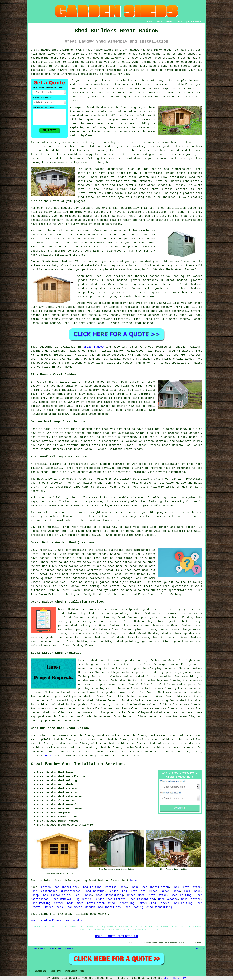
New (42, 949)
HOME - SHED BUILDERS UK (117, 936)
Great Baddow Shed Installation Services (78, 764)
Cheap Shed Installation (150, 887)
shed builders (164, 359)
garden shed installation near (90, 709)
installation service (87, 93)
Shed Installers (65, 949)
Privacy (200, 949)
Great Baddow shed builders (80, 609)
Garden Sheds (64, 903)
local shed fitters (116, 664)
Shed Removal (62, 899)
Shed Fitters (191, 899)
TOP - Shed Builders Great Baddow (56, 921)
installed (69, 390)
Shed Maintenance (44, 891)
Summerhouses (71, 891)
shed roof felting (53, 498)
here (48, 756)
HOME (149, 22)
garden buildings (152, 177)
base (100, 146)
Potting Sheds (116, 887)
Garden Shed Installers (59, 887)
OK (185, 978)
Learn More (171, 978)
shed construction (107, 224)
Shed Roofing (94, 891)
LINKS (159, 22)
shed (111, 107)
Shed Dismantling (109, 895)
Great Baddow (93, 347)
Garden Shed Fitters (110, 899)
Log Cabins (83, 899)
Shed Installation (187, 887)
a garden (194, 50)
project (130, 239)
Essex (89, 645)
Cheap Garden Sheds (165, 891)
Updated (50, 949)
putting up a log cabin (96, 688)
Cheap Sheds (54, 907)
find (43, 736)
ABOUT (169, 22)
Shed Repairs (168, 899)
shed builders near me (63, 717)
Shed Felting (91, 887)
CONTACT (180, 22)
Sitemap (33, 949)
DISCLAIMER (195, 22)
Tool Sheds (192, 891)
